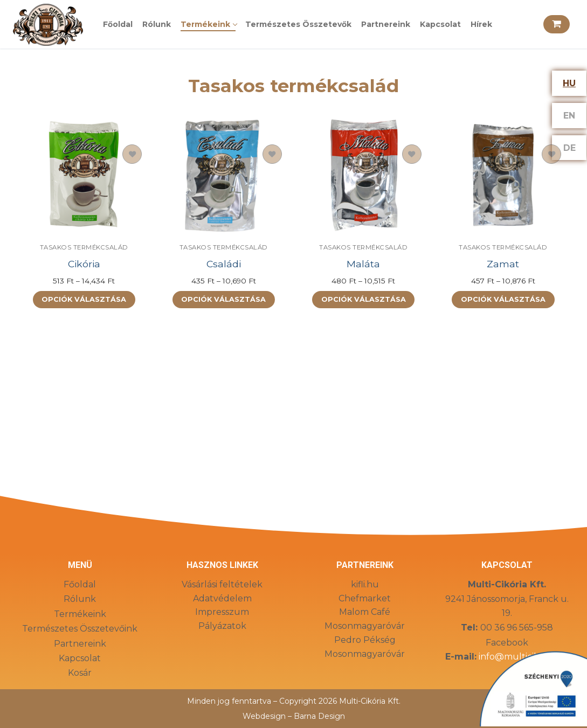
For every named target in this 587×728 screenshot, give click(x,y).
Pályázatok (222, 626)
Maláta (363, 264)
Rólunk (80, 599)
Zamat (503, 264)
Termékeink (80, 614)
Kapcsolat (80, 658)
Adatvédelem (222, 598)
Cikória (84, 264)
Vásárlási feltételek (222, 584)
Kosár (80, 673)
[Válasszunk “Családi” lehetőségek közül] (224, 300)
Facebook (507, 643)
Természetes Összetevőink (80, 629)
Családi (224, 264)
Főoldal (80, 584)
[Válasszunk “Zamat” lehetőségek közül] (503, 300)
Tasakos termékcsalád (84, 247)
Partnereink (80, 644)
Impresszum (222, 612)
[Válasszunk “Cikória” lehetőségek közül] (84, 300)
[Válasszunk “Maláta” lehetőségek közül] (363, 300)
